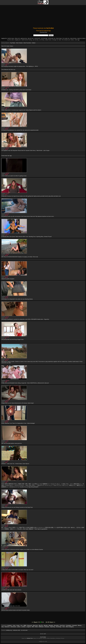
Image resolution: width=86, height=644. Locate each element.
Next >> (53, 622)
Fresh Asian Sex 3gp (7, 156)
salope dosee (48, 40)
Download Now (43, 32)
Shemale (47, 627)
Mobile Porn (30, 638)
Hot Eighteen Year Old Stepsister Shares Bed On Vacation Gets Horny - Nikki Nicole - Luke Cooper (25, 150)
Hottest (34, 43)
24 (47, 622)
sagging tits (4, 38)
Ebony (80, 625)
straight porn (18, 40)
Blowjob (51, 625)
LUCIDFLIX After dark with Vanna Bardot (11, 590)
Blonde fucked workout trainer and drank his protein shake (16, 610)
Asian (18, 625)
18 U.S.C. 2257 (43, 634)
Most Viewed (19, 43)
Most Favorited (27, 43)
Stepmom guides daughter (8, 279)
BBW (25, 625)
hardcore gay (11, 38)
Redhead (41, 627)
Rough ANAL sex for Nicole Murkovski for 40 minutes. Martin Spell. (18, 403)
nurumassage (44, 38)
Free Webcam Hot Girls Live (8, 70)
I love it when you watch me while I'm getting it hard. (14, 176)
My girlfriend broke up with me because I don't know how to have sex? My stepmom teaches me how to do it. (28, 216)
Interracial (13, 627)
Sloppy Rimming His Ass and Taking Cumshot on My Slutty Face (17, 507)
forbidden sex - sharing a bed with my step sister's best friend (16, 90)
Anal (14, 625)
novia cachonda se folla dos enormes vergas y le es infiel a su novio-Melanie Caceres (22, 549)
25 (49, 622)
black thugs (59, 38)
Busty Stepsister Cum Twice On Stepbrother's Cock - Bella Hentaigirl (18, 423)
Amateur (10, 625)
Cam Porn (62, 625)
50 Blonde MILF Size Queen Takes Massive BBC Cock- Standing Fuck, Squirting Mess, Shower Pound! (27, 237)
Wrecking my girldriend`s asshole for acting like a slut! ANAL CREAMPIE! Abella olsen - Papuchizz (25, 319)
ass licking (42, 40)
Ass (21, 625)
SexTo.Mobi (43, 637)
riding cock (17, 38)
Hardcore (7, 627)
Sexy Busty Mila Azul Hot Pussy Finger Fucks (13, 339)
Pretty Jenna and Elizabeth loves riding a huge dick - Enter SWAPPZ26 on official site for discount (25, 383)
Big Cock (35, 625)
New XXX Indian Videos (7, 46)
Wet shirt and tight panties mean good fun (12, 443)
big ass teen (31, 38)
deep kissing (73, 38)
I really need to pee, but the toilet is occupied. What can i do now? (17, 570)
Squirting (53, 627)
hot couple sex (66, 38)
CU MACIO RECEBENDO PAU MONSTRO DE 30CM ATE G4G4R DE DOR (20, 130)
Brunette (56, 625)
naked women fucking (27, 40)
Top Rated (13, 43)
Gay (3, 627)
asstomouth (37, 38)
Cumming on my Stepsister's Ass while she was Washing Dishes (17, 299)
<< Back (34, 622)
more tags (77, 40)
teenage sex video (57, 40)
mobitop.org (9, 630)
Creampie (68, 625)
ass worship (36, 40)
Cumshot (74, 625)
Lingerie (29, 627)
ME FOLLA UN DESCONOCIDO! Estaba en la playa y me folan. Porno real (20, 257)
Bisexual (30, 625)
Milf (33, 627)
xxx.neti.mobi (24, 630)
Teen (64, 627)
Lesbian (23, 627)
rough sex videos (81, 38)
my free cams (11, 40)
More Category (70, 627)
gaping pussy (24, 38)
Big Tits (41, 625)
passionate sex (52, 38)
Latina (19, 627)
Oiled (36, 627)
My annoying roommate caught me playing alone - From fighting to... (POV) (20, 66)
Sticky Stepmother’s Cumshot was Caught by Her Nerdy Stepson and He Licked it (21, 110)
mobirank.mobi (16, 630)
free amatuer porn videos (68, 40)
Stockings (59, 627)
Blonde (46, 625)
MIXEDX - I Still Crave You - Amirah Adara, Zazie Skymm (15, 464)
